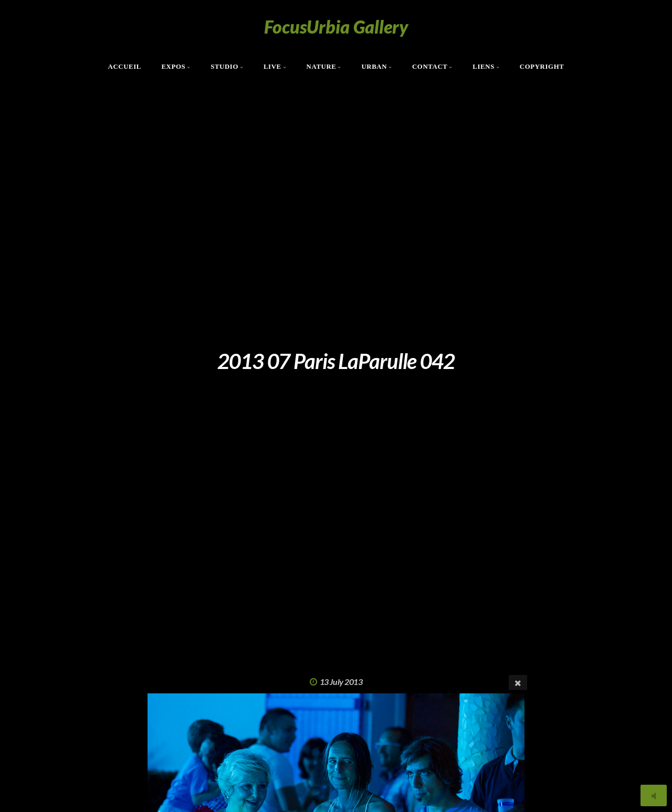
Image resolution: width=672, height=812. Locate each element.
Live (272, 67)
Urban (374, 67)
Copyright (542, 67)
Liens (484, 67)
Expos (173, 67)
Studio (224, 67)
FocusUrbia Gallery (336, 27)
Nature (322, 67)
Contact (430, 67)
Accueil (125, 67)
